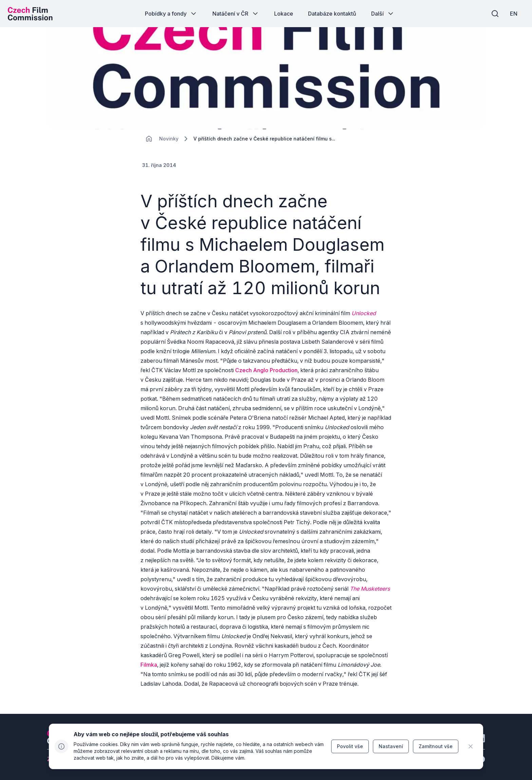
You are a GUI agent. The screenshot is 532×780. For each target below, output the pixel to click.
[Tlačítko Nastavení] (391, 746)
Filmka (149, 668)
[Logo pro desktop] (33, 14)
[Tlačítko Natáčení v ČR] (236, 14)
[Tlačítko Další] (383, 14)
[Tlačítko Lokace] (284, 14)
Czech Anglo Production (266, 374)
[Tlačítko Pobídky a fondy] (171, 14)
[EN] (511, 14)
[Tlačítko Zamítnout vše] (436, 746)
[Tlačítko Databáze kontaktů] (332, 14)
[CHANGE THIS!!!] (149, 142)
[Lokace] (169, 143)
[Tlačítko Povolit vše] (350, 746)
